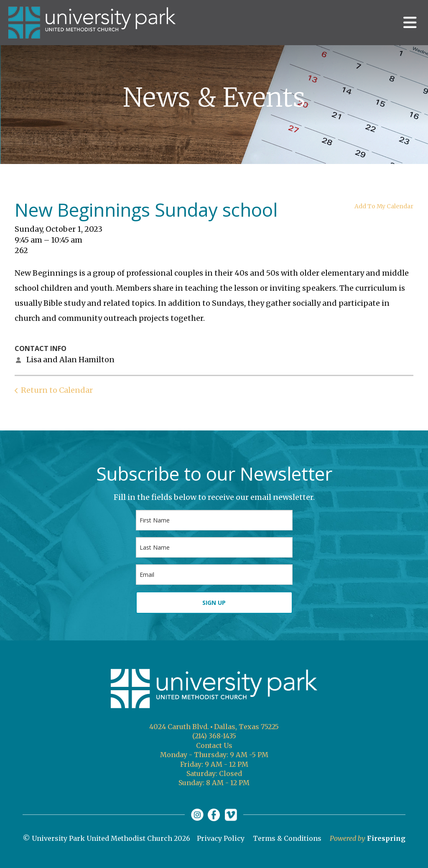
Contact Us (214, 745)
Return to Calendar (57, 390)
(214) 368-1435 (214, 736)
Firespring (386, 838)
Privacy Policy (221, 838)
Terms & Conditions (287, 838)
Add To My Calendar (384, 206)
